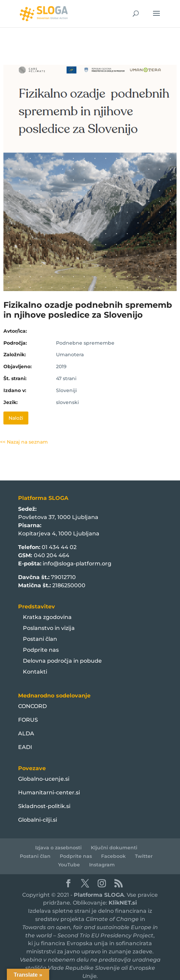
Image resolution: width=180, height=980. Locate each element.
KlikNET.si (123, 903)
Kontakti (35, 672)
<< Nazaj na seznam (24, 442)
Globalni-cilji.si (38, 820)
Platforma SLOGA (99, 895)
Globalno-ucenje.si (44, 779)
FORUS (28, 720)
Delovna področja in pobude (62, 661)
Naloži (16, 418)
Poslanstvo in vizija (49, 628)
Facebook (113, 856)
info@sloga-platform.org (77, 564)
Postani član (40, 639)
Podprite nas (41, 650)
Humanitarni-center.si (49, 792)
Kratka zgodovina (47, 617)
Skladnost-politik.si (44, 806)
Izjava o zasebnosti (58, 848)
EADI (25, 747)
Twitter (144, 856)
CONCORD (32, 706)
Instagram (102, 865)
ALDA (26, 733)
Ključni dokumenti (114, 848)
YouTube (69, 865)
